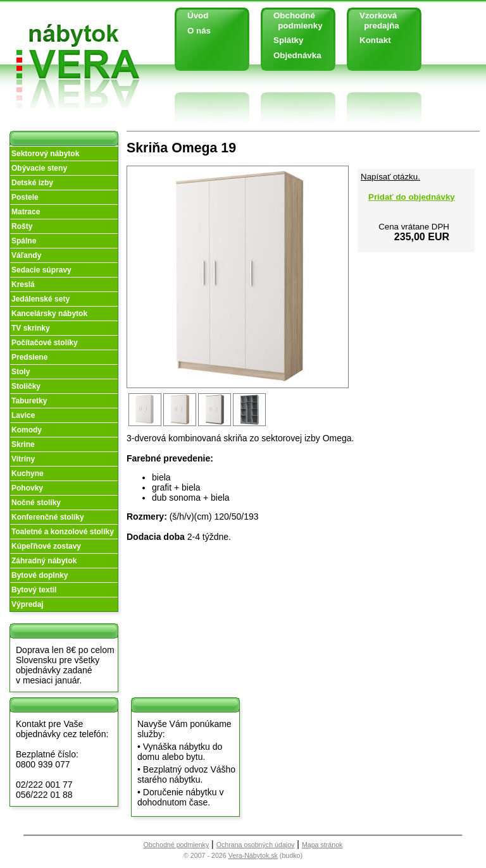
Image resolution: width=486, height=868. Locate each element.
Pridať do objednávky (412, 197)
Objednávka (297, 55)
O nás (199, 31)
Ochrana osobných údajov (256, 845)
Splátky (288, 40)
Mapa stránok (322, 845)
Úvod (198, 15)
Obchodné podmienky (293, 21)
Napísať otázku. (390, 177)
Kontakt (375, 40)
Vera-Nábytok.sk (253, 855)
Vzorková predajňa (375, 21)
